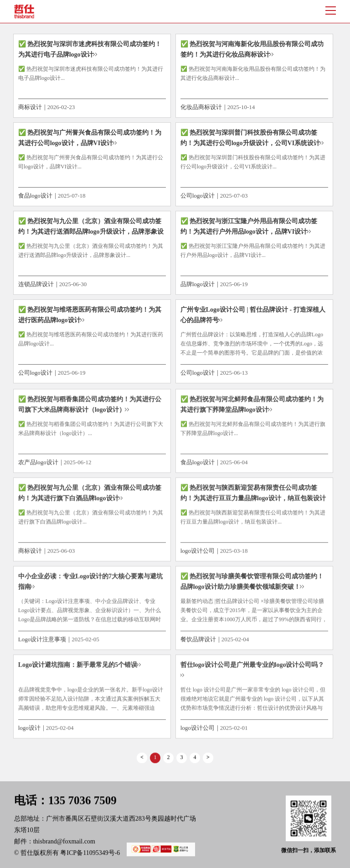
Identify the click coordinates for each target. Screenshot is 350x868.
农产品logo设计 (38, 464)
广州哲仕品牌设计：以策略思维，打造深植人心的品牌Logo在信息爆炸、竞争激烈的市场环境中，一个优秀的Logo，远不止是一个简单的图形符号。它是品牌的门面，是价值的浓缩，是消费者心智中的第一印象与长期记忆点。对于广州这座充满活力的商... (252, 353)
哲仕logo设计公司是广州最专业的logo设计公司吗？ (252, 667)
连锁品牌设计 (36, 284)
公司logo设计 (198, 196)
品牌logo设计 (198, 284)
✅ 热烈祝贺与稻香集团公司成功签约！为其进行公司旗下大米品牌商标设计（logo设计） (90, 407)
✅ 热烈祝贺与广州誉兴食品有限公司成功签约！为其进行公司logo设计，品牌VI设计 (90, 138)
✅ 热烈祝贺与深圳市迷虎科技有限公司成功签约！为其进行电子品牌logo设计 (90, 49)
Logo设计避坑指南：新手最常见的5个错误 (78, 667)
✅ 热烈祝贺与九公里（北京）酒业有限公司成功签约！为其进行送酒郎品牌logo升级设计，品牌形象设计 (91, 232)
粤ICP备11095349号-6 (124, 855)
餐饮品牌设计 (198, 642)
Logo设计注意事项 (42, 642)
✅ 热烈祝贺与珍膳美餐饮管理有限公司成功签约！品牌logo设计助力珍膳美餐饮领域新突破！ (252, 584)
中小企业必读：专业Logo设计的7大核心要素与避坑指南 (90, 584)
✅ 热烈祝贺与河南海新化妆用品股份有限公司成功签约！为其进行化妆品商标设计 (252, 49)
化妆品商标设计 (201, 107)
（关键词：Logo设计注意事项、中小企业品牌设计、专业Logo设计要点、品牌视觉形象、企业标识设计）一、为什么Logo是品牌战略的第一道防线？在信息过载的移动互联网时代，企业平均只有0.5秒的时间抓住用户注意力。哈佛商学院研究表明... (90, 622)
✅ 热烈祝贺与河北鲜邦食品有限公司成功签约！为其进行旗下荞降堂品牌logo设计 (252, 407)
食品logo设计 (35, 196)
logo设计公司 (198, 553)
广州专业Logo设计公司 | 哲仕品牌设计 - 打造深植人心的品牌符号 (253, 315)
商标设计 (30, 107)
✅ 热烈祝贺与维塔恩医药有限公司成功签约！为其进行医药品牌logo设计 (90, 315)
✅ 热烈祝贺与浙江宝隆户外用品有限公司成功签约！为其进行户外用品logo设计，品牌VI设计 (249, 226)
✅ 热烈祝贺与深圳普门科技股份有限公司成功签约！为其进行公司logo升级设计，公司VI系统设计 (250, 138)
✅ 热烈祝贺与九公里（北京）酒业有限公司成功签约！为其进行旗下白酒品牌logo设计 (90, 496)
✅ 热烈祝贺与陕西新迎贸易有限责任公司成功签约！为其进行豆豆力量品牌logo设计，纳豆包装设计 (253, 496)
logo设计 (29, 730)
